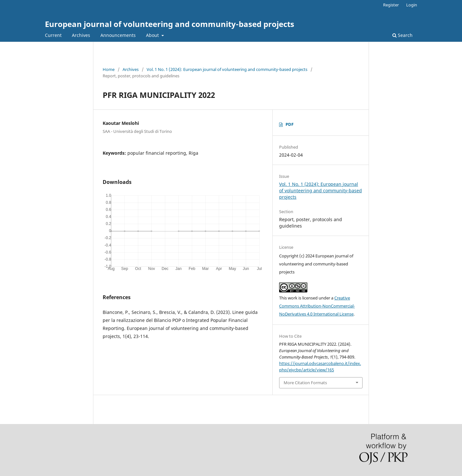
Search (402, 35)
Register (391, 5)
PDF (290, 124)
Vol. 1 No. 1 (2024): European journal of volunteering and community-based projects (227, 69)
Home (109, 69)
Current (53, 35)
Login (412, 5)
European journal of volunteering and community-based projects (170, 24)
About (153, 35)
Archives (81, 35)
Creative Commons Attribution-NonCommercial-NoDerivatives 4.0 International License (317, 306)
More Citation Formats (305, 383)
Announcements (118, 35)
